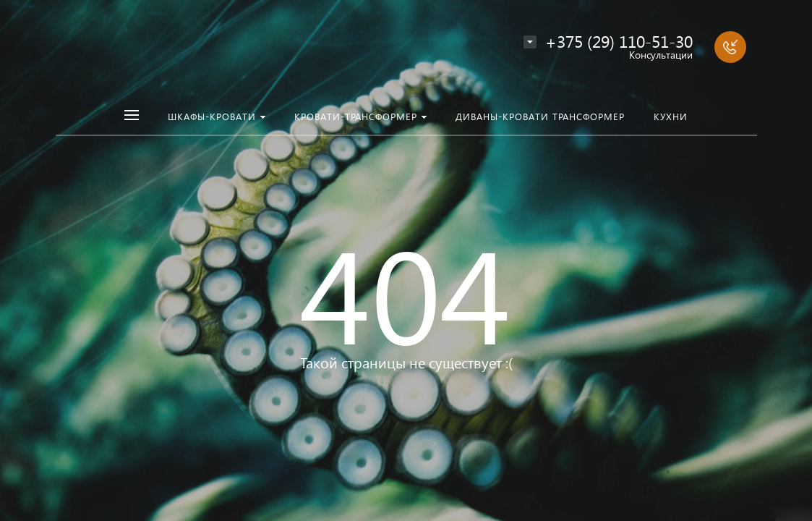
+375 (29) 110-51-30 (619, 41)
